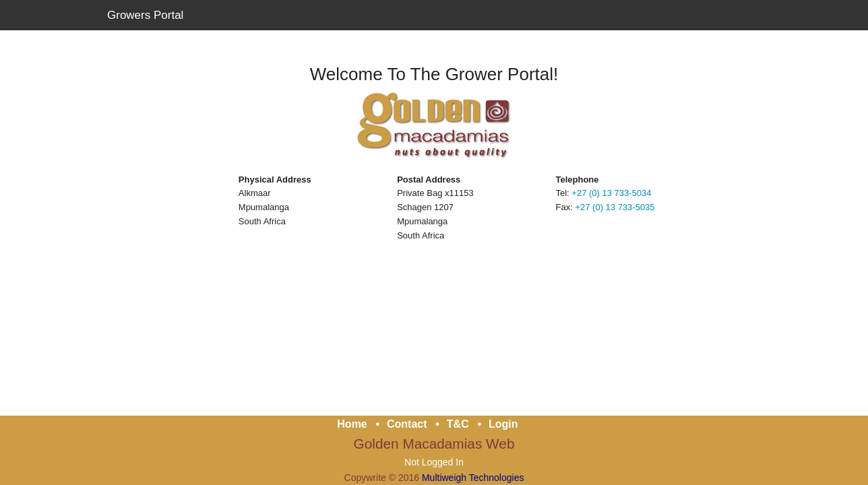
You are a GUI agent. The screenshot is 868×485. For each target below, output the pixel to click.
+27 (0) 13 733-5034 (611, 193)
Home (352, 423)
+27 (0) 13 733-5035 (615, 207)
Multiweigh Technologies (473, 477)
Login (503, 423)
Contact (407, 423)
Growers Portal (145, 15)
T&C (458, 423)
